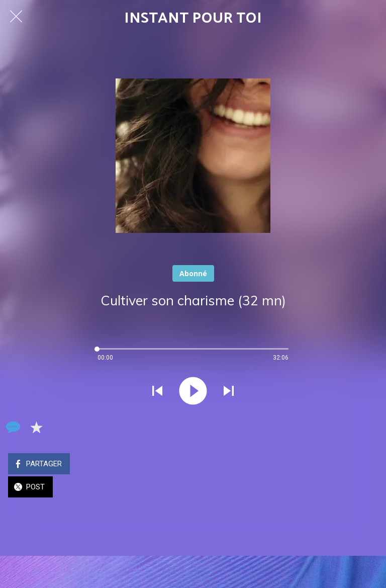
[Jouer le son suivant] (229, 392)
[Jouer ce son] (193, 392)
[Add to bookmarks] (36, 427)
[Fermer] (16, 16)
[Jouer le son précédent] (157, 392)
